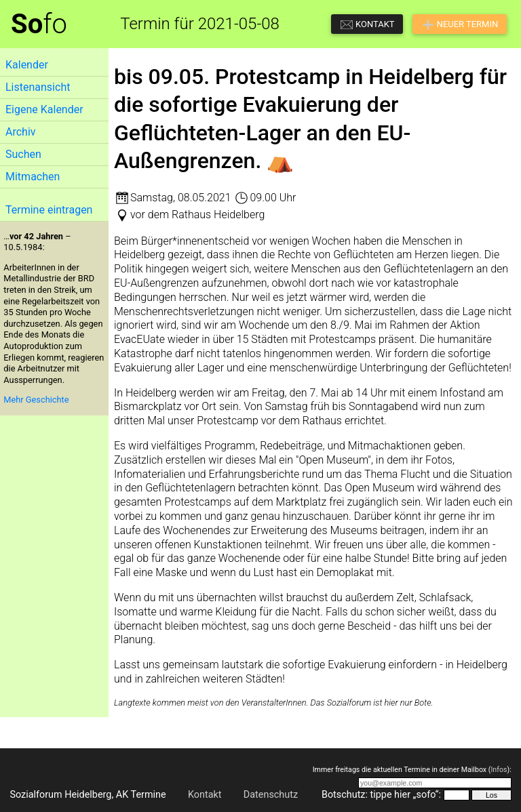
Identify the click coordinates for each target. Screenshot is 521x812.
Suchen (23, 154)
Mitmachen (33, 177)
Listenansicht (38, 87)
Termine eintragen (49, 210)
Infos (499, 770)
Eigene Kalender (44, 109)
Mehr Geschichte (36, 400)
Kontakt (205, 795)
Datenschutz (271, 795)
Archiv (21, 132)
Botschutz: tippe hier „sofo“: (381, 795)
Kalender (27, 65)
